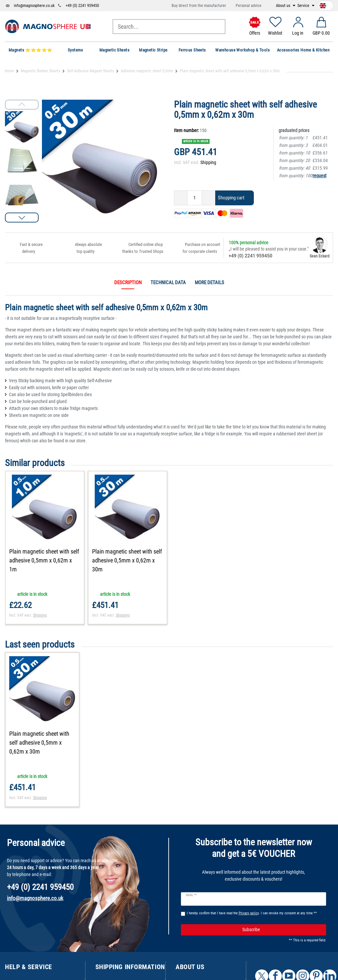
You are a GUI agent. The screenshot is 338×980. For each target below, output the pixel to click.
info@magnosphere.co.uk (34, 6)
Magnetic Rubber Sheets (40, 71)
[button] (22, 218)
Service (304, 6)
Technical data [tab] (168, 283)
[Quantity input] (195, 198)
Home (9, 71)
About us (284, 6)
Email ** (191, 895)
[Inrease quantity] (209, 198)
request (320, 176)
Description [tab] (128, 283)
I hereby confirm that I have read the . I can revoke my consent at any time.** (252, 913)
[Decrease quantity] (181, 198)
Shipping (208, 162)
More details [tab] (209, 283)
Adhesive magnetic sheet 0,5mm (147, 71)
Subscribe (282, 930)
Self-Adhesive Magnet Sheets (90, 71)
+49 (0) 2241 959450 (82, 6)
